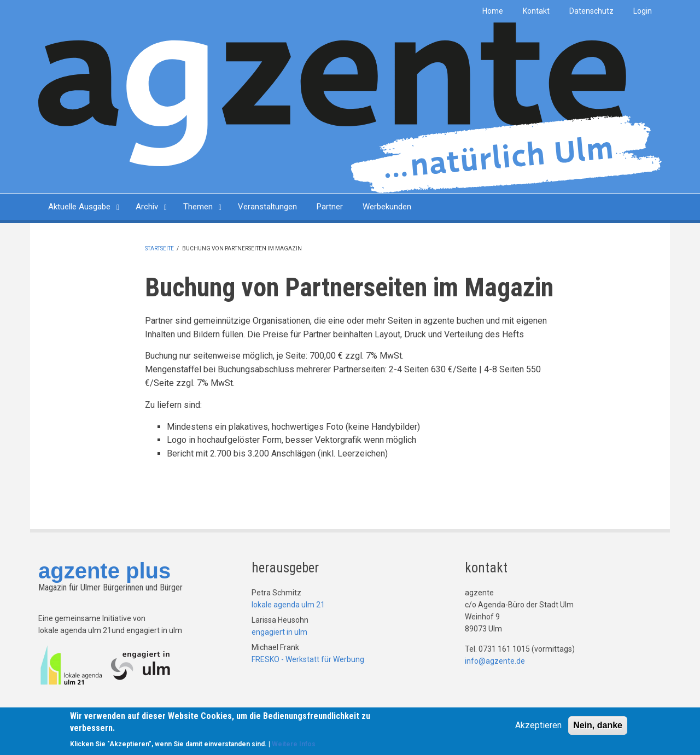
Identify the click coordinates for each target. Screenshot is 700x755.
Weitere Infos (294, 745)
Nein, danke (598, 726)
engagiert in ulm (279, 632)
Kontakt (536, 11)
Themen (198, 207)
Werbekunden (387, 207)
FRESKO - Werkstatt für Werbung (308, 659)
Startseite (159, 248)
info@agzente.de (495, 661)
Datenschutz (591, 11)
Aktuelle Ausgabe (79, 207)
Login (643, 11)
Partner (330, 207)
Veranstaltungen (267, 207)
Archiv (147, 207)
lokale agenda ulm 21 (288, 605)
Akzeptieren (538, 726)
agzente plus (104, 571)
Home (493, 11)
